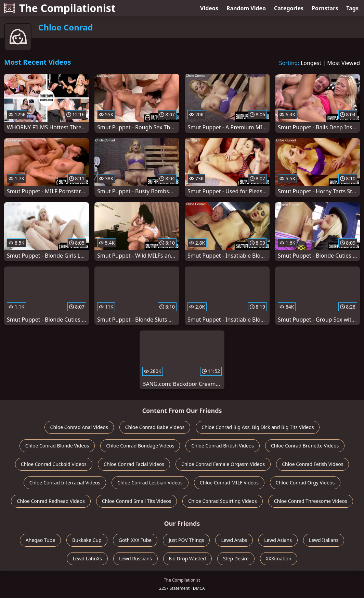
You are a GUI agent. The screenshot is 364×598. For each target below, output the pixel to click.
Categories (289, 8)
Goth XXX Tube (135, 540)
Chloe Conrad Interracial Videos (65, 483)
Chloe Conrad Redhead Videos (51, 501)
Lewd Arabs (234, 540)
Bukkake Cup (87, 540)
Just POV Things (186, 540)
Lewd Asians (278, 540)
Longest (311, 63)
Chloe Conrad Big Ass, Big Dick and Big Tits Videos (258, 427)
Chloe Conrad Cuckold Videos (54, 464)
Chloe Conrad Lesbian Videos (150, 483)
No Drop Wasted (187, 558)
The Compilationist (60, 8)
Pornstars (325, 8)
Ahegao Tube (40, 540)
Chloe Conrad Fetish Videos (313, 464)
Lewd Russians (135, 558)
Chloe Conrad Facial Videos (134, 464)
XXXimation (279, 558)
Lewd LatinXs (87, 558)
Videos (209, 8)
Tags (352, 8)
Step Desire (236, 558)
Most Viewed (343, 63)
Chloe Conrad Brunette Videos (305, 446)
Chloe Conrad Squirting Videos (222, 501)
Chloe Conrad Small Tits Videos (137, 501)
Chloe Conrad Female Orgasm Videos (223, 464)
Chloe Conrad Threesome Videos (311, 501)
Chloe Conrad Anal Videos (79, 427)
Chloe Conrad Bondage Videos (140, 446)
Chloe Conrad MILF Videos (229, 483)
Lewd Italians (324, 540)
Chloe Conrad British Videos (223, 446)
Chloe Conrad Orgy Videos (305, 483)
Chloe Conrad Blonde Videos (57, 446)
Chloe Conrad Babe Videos (155, 427)
